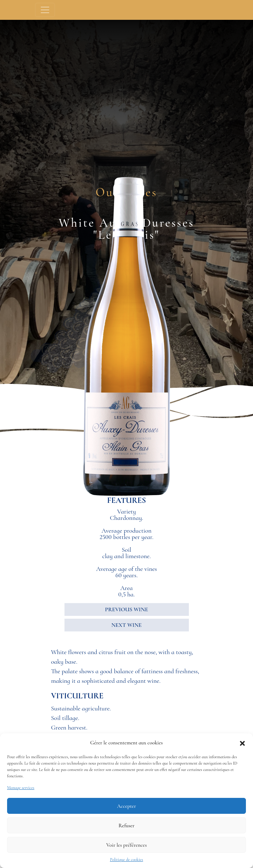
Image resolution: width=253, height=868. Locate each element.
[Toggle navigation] (45, 10)
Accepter (126, 806)
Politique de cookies (126, 860)
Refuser (127, 826)
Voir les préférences (126, 845)
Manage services (21, 788)
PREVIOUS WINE (126, 609)
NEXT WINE (126, 625)
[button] (242, 743)
